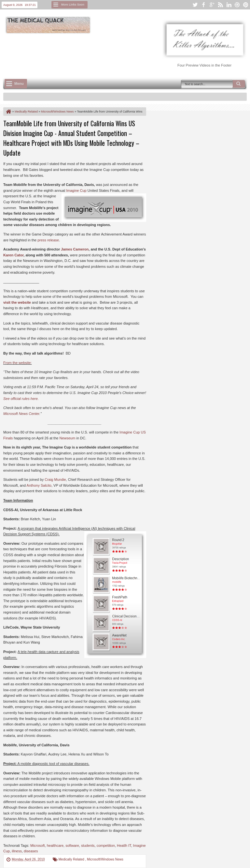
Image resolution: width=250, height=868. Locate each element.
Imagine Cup (76, 190)
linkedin (229, 5)
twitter (195, 5)
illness (17, 851)
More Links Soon (73, 5)
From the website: (17, 363)
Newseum (67, 438)
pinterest (246, 5)
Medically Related (72, 859)
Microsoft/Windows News (105, 859)
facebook (203, 5)
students (88, 845)
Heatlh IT (124, 845)
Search (239, 84)
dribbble (237, 5)
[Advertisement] (122, 53)
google (212, 5)
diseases (31, 851)
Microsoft (38, 845)
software (72, 845)
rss (220, 5)
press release (48, 240)
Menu (19, 84)
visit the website (17, 302)
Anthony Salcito (39, 485)
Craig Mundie (55, 480)
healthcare (55, 845)
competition (106, 845)
